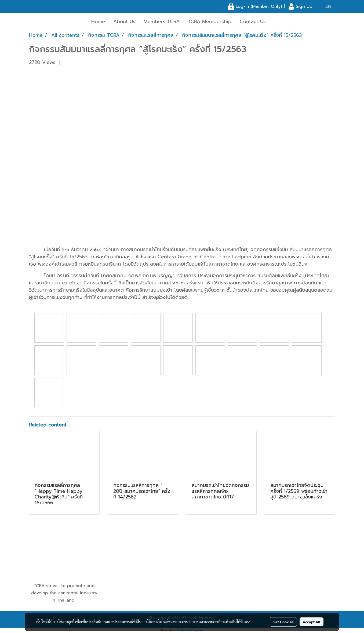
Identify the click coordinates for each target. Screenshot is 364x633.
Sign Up (304, 6)
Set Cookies (283, 622)
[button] (275, 22)
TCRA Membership (210, 21)
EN (325, 6)
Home (98, 21)
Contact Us (253, 21)
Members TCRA (162, 21)
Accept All (312, 622)
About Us (124, 21)
